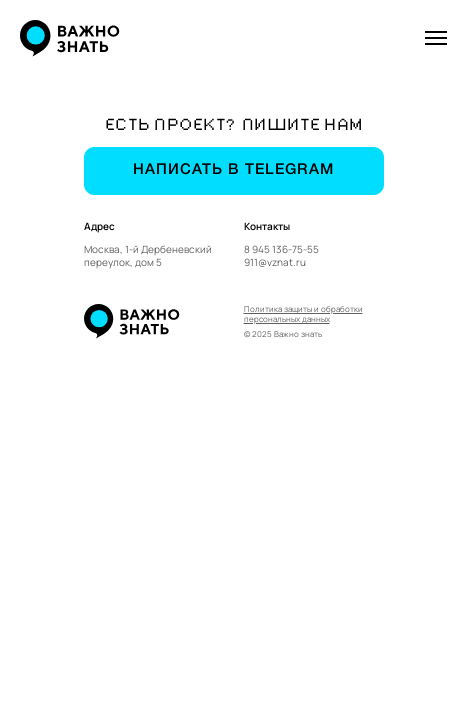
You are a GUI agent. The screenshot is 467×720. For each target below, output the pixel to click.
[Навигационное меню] (436, 38)
